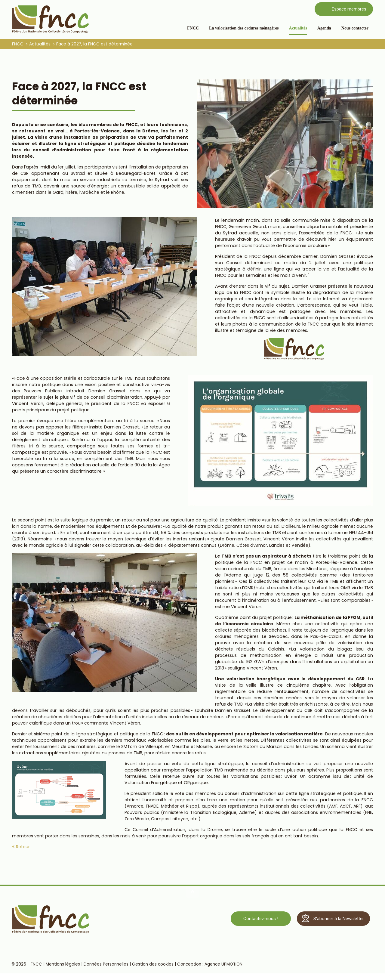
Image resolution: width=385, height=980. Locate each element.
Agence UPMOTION (224, 965)
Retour (23, 847)
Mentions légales (63, 965)
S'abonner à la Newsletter (339, 919)
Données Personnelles (107, 965)
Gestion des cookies (153, 965)
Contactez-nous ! (261, 919)
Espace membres (349, 9)
